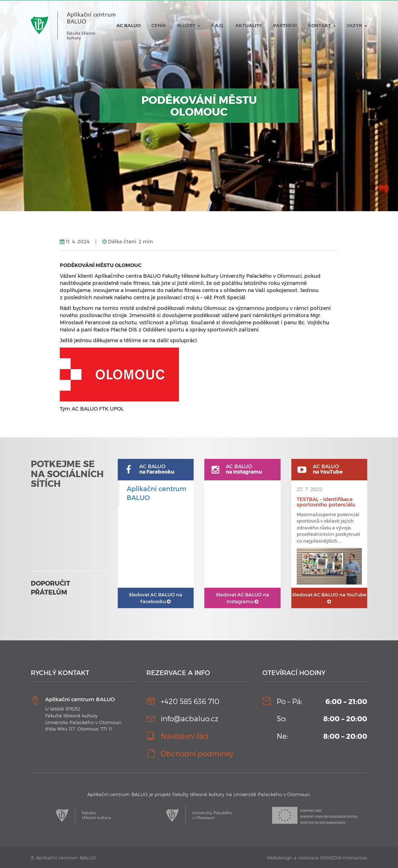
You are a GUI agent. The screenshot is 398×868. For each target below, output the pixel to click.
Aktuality (249, 25)
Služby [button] (189, 25)
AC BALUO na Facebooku (156, 598)
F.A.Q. (218, 25)
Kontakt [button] (322, 25)
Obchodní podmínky (197, 753)
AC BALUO (128, 25)
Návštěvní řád (185, 736)
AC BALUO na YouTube (329, 598)
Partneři (285, 25)
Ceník (159, 25)
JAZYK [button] (357, 25)
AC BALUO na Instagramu (242, 598)
